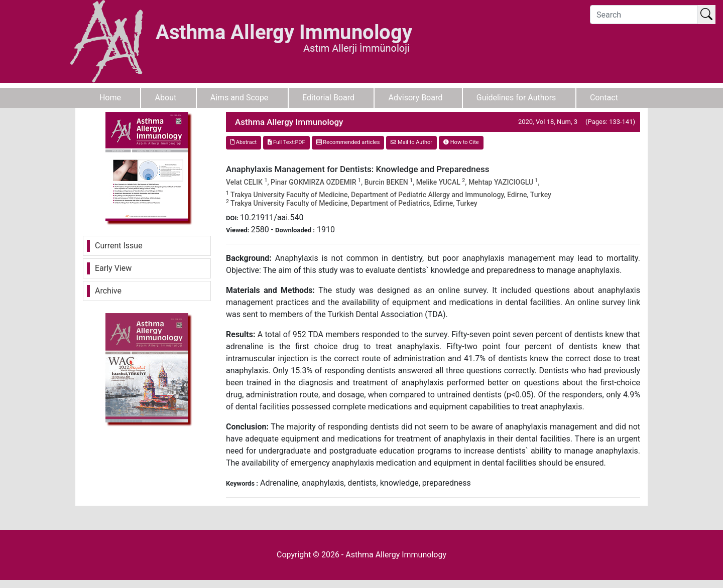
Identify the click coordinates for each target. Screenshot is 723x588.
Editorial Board (328, 98)
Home (110, 98)
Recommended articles (348, 142)
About (166, 98)
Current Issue (119, 246)
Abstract (244, 142)
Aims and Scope (239, 98)
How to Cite (461, 142)
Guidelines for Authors (516, 98)
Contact (604, 98)
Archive (108, 291)
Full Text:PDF (286, 142)
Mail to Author (411, 142)
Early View (113, 268)
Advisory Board (416, 98)
